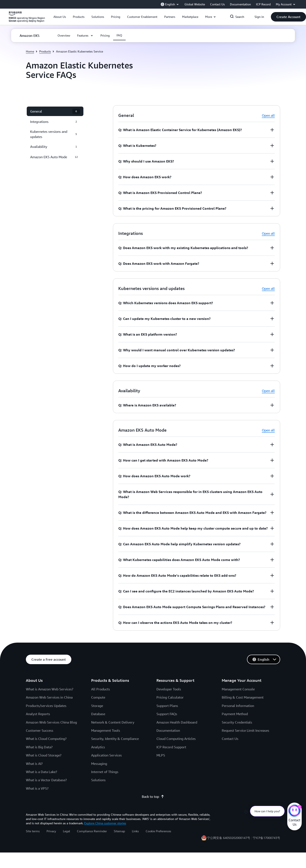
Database (98, 714)
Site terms (33, 831)
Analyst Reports (38, 714)
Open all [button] (268, 115)
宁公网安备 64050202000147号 (229, 838)
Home (30, 51)
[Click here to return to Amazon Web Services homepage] (27, 19)
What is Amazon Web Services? (50, 689)
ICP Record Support (171, 747)
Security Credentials (237, 722)
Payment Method (235, 714)
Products (45, 51)
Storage (97, 706)
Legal (66, 831)
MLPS (161, 755)
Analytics (98, 747)
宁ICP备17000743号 (266, 838)
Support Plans (167, 706)
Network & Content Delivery (113, 722)
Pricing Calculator (170, 697)
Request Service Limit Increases (245, 730)
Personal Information (238, 706)
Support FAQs (167, 714)
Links (135, 831)
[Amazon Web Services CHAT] (294, 811)
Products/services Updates (46, 706)
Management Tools (106, 730)
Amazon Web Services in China (49, 697)
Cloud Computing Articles (176, 739)
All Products (101, 689)
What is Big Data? (39, 747)
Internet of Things (105, 772)
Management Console (238, 689)
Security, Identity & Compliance (115, 739)
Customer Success (40, 730)
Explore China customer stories (105, 823)
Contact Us (230, 739)
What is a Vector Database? (46, 780)
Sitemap (119, 831)
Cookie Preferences (158, 831)
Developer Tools (169, 689)
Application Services (106, 755)
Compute (98, 697)
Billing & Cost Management (243, 697)
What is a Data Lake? (41, 772)
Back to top (153, 797)
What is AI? (34, 764)
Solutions (98, 780)
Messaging (99, 764)
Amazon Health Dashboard (177, 722)
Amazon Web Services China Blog (51, 722)
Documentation (168, 730)
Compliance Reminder (92, 831)
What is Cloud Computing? (46, 739)
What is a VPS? (37, 788)
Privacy (51, 831)
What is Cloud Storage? (44, 755)
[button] (60, 17)
